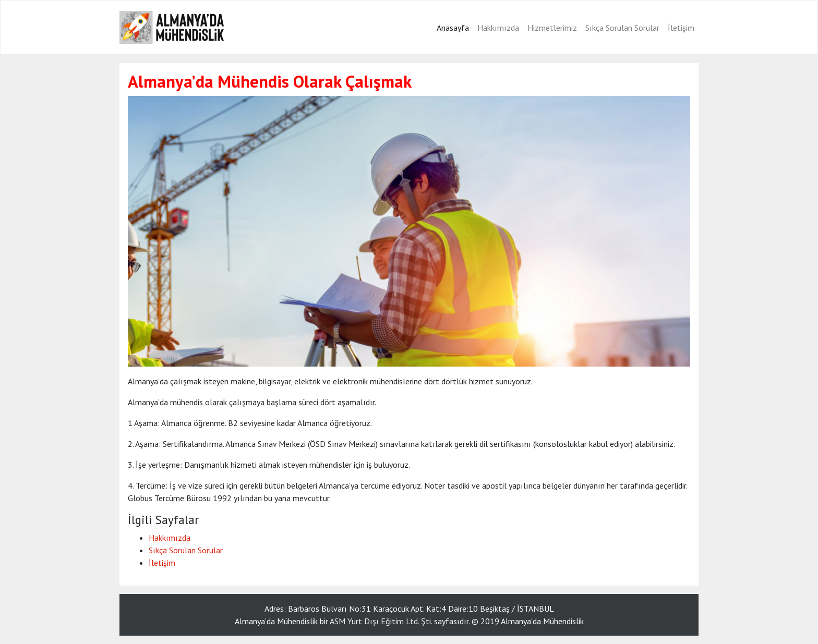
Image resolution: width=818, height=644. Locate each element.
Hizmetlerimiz (552, 28)
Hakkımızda (498, 28)
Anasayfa (453, 28)
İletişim (681, 28)
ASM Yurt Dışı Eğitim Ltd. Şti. (381, 621)
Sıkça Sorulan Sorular (622, 28)
